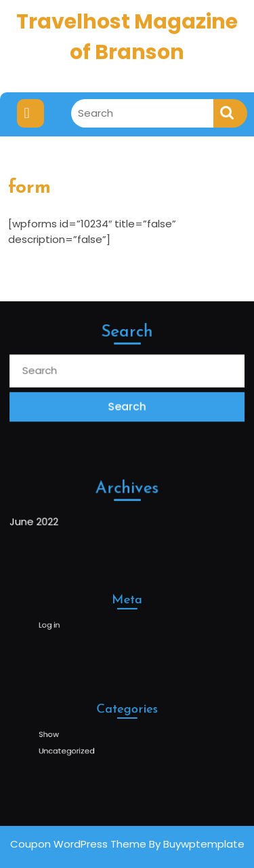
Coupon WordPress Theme (78, 844)
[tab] (30, 113)
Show (60, 734)
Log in (61, 623)
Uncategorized (76, 748)
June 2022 (36, 521)
